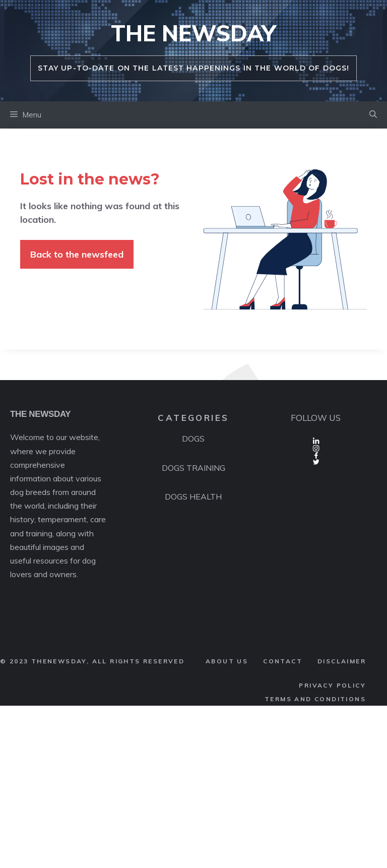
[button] (373, 115)
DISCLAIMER (342, 661)
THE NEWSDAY (193, 33)
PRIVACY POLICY (332, 685)
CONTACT (283, 661)
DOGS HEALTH (193, 497)
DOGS (193, 439)
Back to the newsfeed (77, 254)
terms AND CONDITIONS (315, 699)
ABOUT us (227, 661)
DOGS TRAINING (193, 468)
